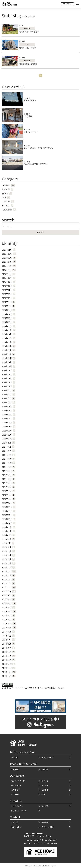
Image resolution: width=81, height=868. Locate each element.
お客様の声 (15, 790)
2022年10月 (8, 402)
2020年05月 (9, 519)
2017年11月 (9, 640)
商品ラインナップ (18, 781)
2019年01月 (8, 583)
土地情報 (45, 769)
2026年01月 (9, 262)
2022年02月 (9, 435)
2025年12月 (9, 266)
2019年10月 (8, 547)
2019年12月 (8, 539)
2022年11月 (8, 398)
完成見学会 (9, 209)
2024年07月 (9, 322)
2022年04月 (9, 427)
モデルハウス (16, 785)
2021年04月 (8, 475)
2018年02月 (9, 628)
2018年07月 (8, 608)
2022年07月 (9, 415)
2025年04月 (9, 290)
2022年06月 (9, 418)
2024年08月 (9, 318)
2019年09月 (8, 551)
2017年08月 (8, 652)
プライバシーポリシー (20, 811)
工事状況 (8, 201)
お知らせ (14, 758)
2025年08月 (9, 278)
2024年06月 (9, 326)
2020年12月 (8, 491)
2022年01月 (8, 439)
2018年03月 (9, 624)
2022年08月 (9, 411)
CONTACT (67, 4)
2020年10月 (8, 499)
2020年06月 (9, 515)
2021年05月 (8, 471)
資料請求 (45, 822)
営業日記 (8, 189)
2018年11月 (9, 591)
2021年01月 (8, 487)
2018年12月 (9, 587)
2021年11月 (8, 447)
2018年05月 (8, 615)
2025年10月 (9, 274)
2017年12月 (8, 636)
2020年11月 (8, 495)
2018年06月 (9, 612)
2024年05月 (9, 330)
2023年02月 (9, 386)
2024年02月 (9, 342)
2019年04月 (9, 571)
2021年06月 (8, 467)
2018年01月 (8, 632)
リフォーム (15, 794)
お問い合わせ (16, 827)
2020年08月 (9, 507)
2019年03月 (8, 575)
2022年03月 (9, 431)
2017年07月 (8, 656)
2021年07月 (8, 463)
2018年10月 (8, 595)
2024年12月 (8, 302)
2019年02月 (8, 579)
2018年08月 (9, 603)
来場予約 (14, 822)
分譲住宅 (14, 769)
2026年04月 (9, 250)
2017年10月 (8, 644)
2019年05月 (8, 567)
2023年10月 (8, 358)
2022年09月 (8, 406)
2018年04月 (8, 620)
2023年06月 (9, 370)
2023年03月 (9, 382)
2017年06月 (8, 660)
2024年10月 (8, 310)
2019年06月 (8, 563)
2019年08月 (8, 555)
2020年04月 (9, 523)
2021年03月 (8, 479)
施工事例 (45, 785)
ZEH (43, 794)
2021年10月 (8, 451)
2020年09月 (8, 503)
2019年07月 (8, 559)
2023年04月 (9, 378)
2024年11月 (8, 306)
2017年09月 (8, 648)
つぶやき (8, 185)
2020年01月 (8, 535)
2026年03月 (9, 254)
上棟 (6, 197)
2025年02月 (9, 298)
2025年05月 (9, 286)
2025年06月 (9, 282)
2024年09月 (9, 314)
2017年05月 (8, 664)
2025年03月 (9, 294)
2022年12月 (8, 394)
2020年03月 (9, 527)
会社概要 (45, 806)
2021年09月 (8, 455)
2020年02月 (9, 531)
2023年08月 (9, 366)
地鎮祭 (7, 193)
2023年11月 (8, 354)
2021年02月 (8, 483)
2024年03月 (9, 338)
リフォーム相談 (47, 827)
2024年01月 (8, 346)
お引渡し (8, 205)
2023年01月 (8, 390)
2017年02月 (8, 676)
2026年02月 (9, 258)
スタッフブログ (47, 758)
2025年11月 (9, 270)
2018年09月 (8, 599)
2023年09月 (8, 362)
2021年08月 (8, 459)
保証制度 (45, 790)
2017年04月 (8, 668)
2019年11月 (8, 543)
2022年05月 (9, 423)
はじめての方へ (17, 806)
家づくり (45, 781)
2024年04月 (9, 334)
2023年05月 (9, 374)
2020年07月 (9, 511)
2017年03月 (9, 672)
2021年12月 (8, 443)
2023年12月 (8, 350)
